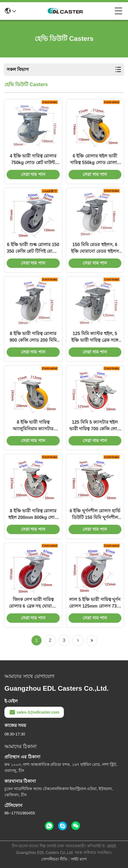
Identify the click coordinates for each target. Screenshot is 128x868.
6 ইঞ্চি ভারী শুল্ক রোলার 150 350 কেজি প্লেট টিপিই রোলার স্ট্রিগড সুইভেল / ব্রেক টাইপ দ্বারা (33, 248)
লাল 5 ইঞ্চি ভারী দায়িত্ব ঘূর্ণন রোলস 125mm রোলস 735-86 (95, 603)
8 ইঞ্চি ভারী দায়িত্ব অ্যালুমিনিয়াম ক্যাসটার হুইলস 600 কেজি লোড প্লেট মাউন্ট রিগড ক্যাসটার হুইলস (33, 426)
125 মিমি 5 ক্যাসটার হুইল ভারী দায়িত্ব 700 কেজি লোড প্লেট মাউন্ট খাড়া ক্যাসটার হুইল (95, 426)
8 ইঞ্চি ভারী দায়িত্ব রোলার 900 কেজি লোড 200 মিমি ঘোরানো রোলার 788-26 (33, 337)
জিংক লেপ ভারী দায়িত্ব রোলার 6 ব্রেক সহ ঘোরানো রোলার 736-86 (33, 603)
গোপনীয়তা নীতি (54, 859)
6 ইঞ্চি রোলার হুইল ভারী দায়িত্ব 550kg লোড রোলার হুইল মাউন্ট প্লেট (95, 160)
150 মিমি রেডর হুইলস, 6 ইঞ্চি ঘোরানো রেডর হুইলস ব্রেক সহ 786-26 (95, 248)
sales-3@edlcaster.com (34, 712)
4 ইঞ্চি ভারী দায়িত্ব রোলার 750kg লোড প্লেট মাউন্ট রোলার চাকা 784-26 (33, 160)
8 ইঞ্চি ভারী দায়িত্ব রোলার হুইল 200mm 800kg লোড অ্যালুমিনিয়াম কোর (33, 515)
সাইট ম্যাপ (79, 859)
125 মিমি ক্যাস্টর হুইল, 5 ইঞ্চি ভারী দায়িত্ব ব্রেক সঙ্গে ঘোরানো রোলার (95, 337)
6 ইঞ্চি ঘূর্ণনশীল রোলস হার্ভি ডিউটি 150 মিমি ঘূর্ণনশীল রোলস (95, 515)
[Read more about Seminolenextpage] (78, 640)
